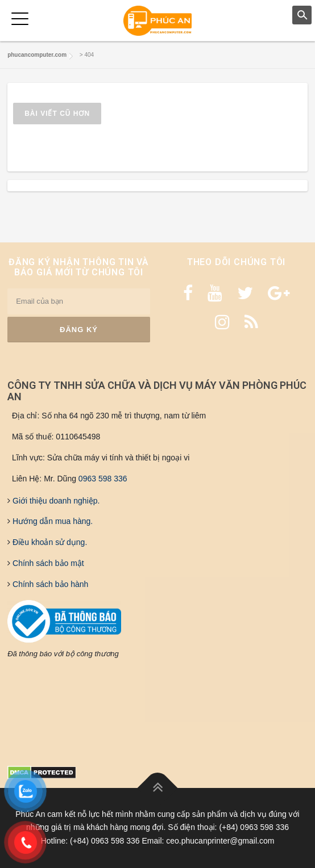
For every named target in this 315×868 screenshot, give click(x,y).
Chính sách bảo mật (47, 563)
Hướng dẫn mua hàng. (51, 521)
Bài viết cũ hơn (57, 114)
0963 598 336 (103, 479)
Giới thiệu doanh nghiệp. (55, 501)
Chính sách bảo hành (49, 584)
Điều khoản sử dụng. (49, 542)
